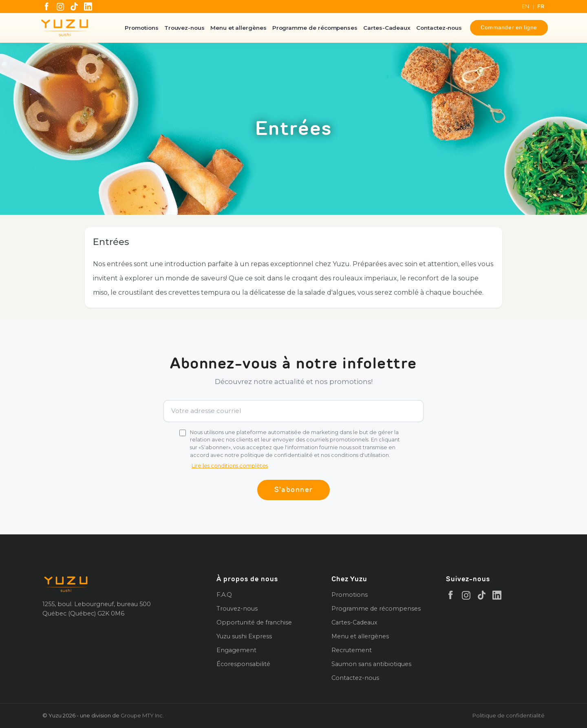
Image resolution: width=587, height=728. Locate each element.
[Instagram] (60, 7)
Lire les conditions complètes (230, 466)
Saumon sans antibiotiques (371, 664)
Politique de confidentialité (509, 715)
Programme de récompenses (315, 28)
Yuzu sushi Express (244, 636)
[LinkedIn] (88, 7)
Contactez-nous (439, 28)
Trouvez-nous (184, 28)
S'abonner (294, 490)
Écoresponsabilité (243, 664)
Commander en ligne (509, 28)
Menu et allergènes (238, 28)
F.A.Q (224, 595)
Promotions (141, 28)
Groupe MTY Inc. (142, 715)
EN (526, 6)
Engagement (236, 650)
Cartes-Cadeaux (387, 28)
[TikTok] (74, 7)
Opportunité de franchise (254, 622)
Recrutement (352, 650)
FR (541, 6)
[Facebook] (46, 7)
